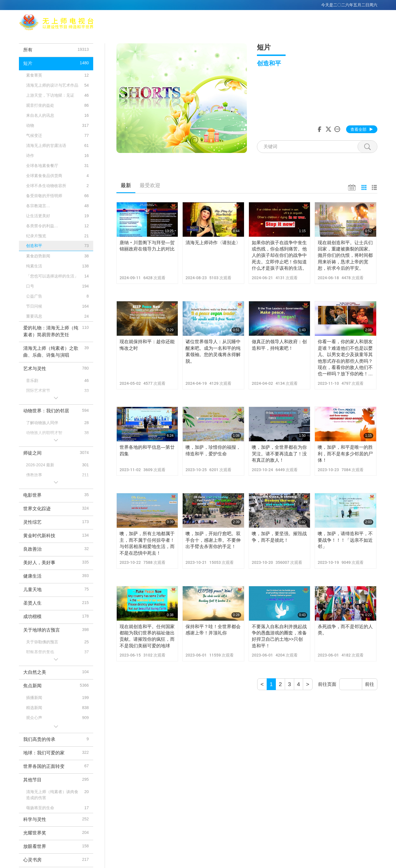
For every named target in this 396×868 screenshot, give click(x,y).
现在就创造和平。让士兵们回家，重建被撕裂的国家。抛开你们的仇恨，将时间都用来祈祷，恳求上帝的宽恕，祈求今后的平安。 (345, 256)
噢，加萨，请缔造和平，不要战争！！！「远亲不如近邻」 (345, 540)
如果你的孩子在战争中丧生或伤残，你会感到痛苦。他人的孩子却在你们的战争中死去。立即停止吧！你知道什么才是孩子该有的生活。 (279, 256)
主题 (270, 23)
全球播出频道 (219, 23)
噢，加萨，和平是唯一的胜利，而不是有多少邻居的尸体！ (345, 454)
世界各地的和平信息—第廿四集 (147, 450)
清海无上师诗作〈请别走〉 (213, 243)
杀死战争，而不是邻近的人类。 (345, 630)
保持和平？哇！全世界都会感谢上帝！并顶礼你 (213, 630)
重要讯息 (324, 23)
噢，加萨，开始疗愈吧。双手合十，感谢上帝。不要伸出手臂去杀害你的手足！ (213, 540)
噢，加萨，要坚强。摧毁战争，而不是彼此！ (279, 537)
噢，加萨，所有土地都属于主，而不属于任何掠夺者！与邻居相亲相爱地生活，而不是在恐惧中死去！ (147, 543)
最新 (126, 185)
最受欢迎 (150, 185)
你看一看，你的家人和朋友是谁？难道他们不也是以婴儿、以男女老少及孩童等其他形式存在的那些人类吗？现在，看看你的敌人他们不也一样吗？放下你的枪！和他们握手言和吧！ (345, 358)
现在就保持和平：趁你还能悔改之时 (147, 345)
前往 (370, 684)
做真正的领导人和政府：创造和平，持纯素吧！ (279, 345)
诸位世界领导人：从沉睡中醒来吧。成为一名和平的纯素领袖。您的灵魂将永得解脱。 (213, 351)
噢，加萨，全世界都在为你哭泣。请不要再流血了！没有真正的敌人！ (279, 454)
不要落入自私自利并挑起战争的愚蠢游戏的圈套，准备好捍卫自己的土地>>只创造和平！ (279, 636)
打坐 (194, 23)
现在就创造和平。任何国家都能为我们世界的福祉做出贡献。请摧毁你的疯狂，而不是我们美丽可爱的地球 (147, 636)
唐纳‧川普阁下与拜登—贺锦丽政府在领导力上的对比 (147, 246)
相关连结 (249, 23)
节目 (287, 23)
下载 (345, 23)
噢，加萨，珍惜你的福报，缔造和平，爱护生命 (213, 450)
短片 (303, 23)
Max (147, 23)
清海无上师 (171, 23)
